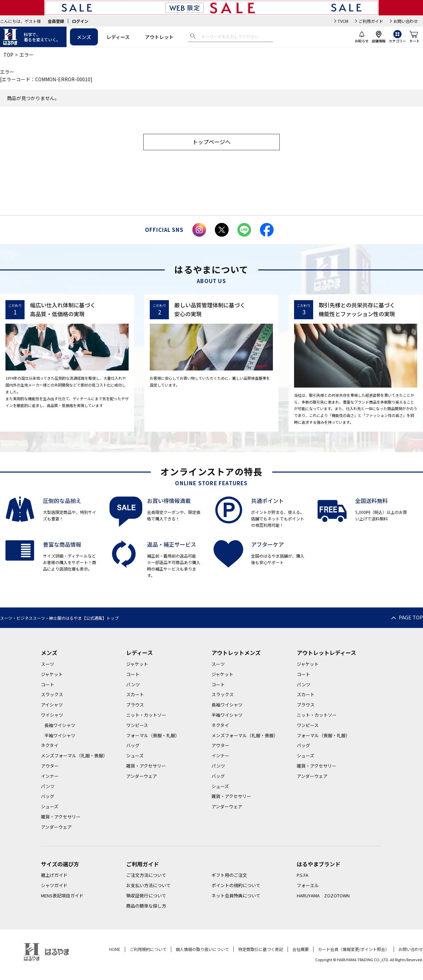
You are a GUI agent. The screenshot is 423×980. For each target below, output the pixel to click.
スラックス (52, 694)
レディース (118, 37)
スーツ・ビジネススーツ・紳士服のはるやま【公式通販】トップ (59, 618)
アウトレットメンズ (236, 653)
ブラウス (135, 705)
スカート (135, 694)
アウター (50, 766)
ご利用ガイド (371, 21)
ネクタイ (50, 745)
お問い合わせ (406, 21)
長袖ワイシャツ (60, 725)
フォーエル (308, 885)
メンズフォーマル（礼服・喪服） (74, 755)
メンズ (84, 37)
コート (48, 684)
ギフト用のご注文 (229, 875)
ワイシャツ (52, 715)
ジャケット (52, 674)
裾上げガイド (54, 875)
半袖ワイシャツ (60, 735)
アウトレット (159, 37)
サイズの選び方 (60, 864)
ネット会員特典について (236, 895)
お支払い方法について (148, 885)
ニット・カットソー (146, 715)
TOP (8, 55)
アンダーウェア (56, 827)
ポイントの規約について (236, 885)
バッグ (48, 796)
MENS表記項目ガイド (62, 895)
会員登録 (56, 21)
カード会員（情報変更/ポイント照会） (354, 949)
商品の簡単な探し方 (146, 906)
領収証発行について (146, 895)
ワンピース (137, 725)
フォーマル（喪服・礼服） (153, 735)
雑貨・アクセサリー (61, 817)
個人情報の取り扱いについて (202, 949)
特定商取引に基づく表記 (261, 949)
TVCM (343, 21)
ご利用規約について (148, 949)
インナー (50, 776)
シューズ (50, 806)
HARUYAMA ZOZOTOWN (323, 895)
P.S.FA (303, 875)
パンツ (48, 786)
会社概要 (301, 949)
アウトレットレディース (326, 653)
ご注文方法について (146, 875)
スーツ (48, 664)
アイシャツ (52, 705)
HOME (115, 949)
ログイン (80, 21)
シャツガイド (54, 885)
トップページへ (211, 142)
